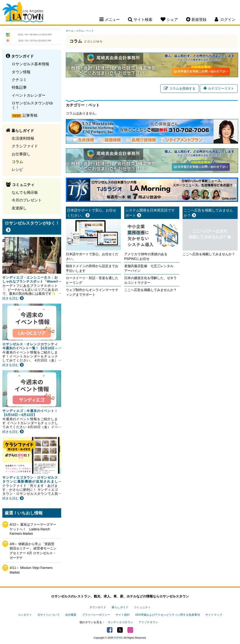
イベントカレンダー (29, 95)
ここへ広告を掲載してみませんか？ (150, 290)
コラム (17, 162)
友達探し (19, 208)
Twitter (120, 630)
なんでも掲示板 (25, 192)
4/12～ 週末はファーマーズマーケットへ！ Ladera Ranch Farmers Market (33, 529)
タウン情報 (21, 72)
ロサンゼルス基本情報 (30, 64)
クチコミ (19, 80)
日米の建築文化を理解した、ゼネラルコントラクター (150, 280)
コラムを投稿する (180, 88)
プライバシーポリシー (96, 615)
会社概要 (71, 615)
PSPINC (119, 638)
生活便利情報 (23, 138)
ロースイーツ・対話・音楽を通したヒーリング (92, 280)
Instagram (130, 630)
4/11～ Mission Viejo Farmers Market (31, 570)
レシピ (17, 169)
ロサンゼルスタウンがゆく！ (32, 105)
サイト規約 (123, 615)
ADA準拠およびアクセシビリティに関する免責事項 (167, 615)
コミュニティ (142, 607)
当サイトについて (49, 615)
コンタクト (25, 615)
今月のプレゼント (27, 200)
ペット (90, 31)
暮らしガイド (120, 607)
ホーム (70, 31)
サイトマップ (214, 615)
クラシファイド (25, 146)
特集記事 (19, 87)
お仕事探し (21, 154)
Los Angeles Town (23, 13)
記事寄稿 (30, 115)
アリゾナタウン (148, 622)
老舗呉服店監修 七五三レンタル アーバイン (150, 268)
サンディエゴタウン (120, 622)
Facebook (110, 630)
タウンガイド (98, 607)
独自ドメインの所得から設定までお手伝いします (92, 268)
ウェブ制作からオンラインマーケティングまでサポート (92, 292)
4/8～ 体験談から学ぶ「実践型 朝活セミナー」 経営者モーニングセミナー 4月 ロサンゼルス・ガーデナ (33, 551)
